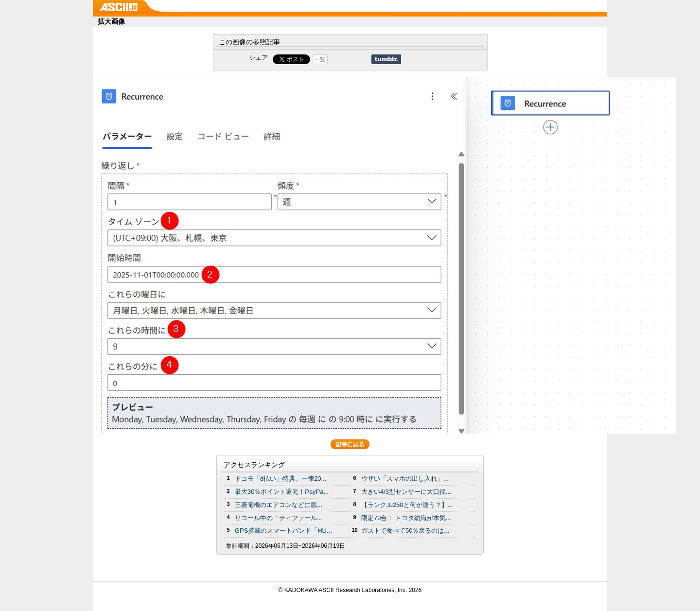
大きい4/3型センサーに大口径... (406, 492)
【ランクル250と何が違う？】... (407, 505)
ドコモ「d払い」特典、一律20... (280, 479)
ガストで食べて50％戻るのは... (405, 531)
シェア (258, 58)
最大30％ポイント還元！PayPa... (282, 492)
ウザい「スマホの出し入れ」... (405, 479)
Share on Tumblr (386, 59)
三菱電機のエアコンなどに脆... (279, 505)
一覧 (320, 59)
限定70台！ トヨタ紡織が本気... (406, 518)
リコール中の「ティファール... (279, 518)
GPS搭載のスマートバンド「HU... (283, 531)
